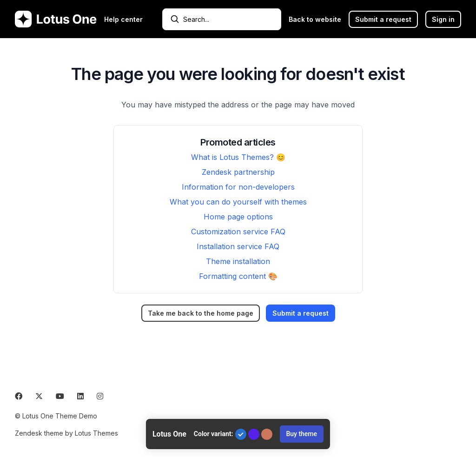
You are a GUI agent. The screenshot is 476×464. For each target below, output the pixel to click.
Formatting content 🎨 (238, 276)
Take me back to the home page (201, 313)
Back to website (315, 19)
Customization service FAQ (238, 232)
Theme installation (238, 261)
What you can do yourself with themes (238, 202)
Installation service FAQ (238, 246)
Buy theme (301, 434)
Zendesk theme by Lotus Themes (66, 433)
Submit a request (383, 19)
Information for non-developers (238, 187)
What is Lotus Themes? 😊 (238, 157)
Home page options (238, 217)
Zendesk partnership (238, 172)
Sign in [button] (443, 19)
